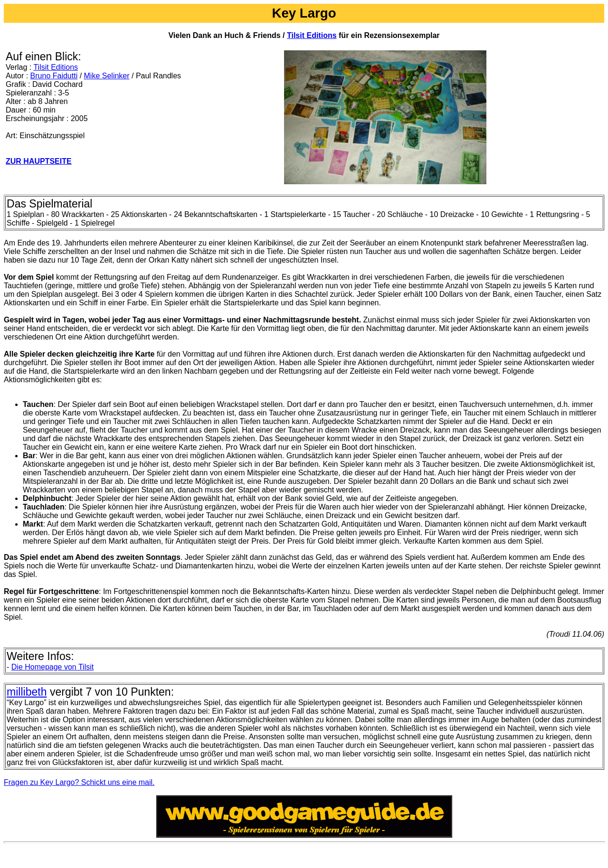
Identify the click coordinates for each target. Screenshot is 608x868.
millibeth (27, 692)
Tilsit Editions (312, 35)
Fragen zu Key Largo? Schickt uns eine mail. (79, 782)
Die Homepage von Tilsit (52, 667)
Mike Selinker (107, 76)
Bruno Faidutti (54, 76)
